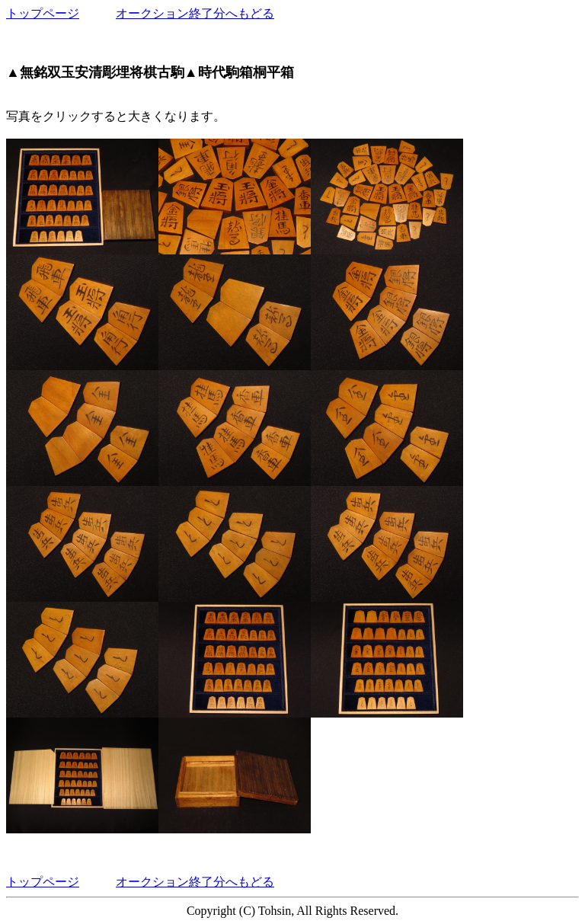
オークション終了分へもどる (195, 13)
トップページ (43, 13)
